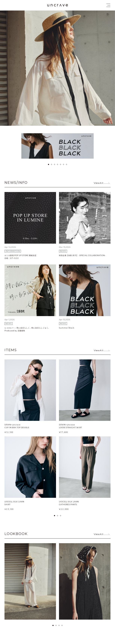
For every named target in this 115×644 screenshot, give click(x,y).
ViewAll (99, 183)
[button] (49, 164)
